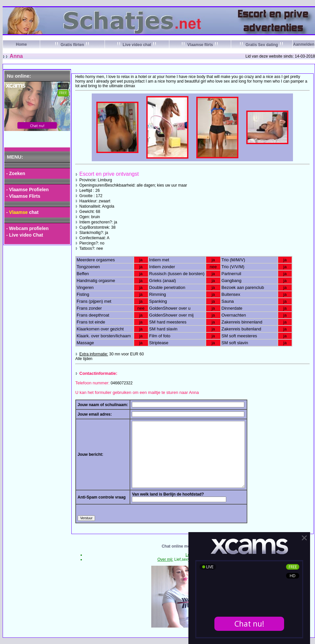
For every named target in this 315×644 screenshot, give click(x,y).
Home (21, 44)
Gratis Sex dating (262, 45)
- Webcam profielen (27, 228)
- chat (22, 212)
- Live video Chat (25, 235)
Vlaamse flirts (200, 45)
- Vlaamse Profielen (27, 190)
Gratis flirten (72, 45)
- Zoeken (16, 173)
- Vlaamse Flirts (23, 196)
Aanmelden (304, 44)
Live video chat (137, 45)
